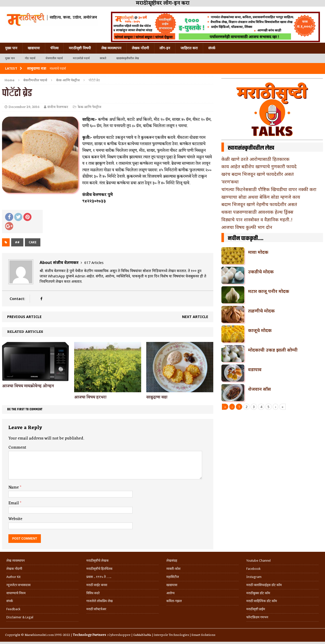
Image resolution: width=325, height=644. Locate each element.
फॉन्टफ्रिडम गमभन (257, 617)
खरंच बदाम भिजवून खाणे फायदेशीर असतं (258, 174)
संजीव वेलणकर (58, 107)
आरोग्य (170, 593)
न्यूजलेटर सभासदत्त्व (18, 585)
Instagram (254, 577)
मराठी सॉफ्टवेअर (96, 609)
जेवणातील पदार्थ (54, 58)
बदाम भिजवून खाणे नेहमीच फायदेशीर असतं (259, 204)
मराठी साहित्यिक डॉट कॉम (262, 601)
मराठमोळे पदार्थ (81, 58)
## (17, 242)
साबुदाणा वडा (157, 397)
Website (15, 519)
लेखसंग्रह (172, 561)
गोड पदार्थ (30, 58)
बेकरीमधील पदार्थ (35, 80)
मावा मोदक (258, 252)
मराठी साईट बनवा (97, 585)
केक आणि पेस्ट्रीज (90, 107)
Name (14, 488)
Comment (17, 448)
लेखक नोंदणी (140, 48)
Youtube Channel (258, 561)
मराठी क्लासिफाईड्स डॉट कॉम (264, 585)
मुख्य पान (11, 48)
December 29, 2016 (24, 107)
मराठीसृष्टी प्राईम (256, 609)
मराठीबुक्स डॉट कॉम (258, 593)
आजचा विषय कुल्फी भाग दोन (247, 227)
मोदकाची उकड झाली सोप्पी (273, 350)
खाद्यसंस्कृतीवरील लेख (128, 58)
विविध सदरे (93, 593)
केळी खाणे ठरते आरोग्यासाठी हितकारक (255, 159)
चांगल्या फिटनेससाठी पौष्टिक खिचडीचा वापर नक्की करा (269, 189)
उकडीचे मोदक (261, 272)
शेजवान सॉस (259, 389)
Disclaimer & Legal (20, 617)
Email (14, 503)
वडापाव (255, 369)
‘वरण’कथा (230, 182)
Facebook (253, 569)
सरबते (103, 58)
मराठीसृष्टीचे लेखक (97, 561)
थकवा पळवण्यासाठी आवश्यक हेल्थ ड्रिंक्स (257, 212)
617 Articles (94, 263)
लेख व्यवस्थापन (111, 48)
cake (33, 242)
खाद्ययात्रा (34, 48)
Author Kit (13, 577)
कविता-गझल (174, 601)
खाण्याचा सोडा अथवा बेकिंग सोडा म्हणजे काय (261, 197)
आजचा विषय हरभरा (90, 397)
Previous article (24, 317)
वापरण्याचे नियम (16, 593)
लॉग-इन (165, 48)
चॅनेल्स (54, 48)
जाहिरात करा (189, 48)
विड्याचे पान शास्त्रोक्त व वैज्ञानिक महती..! (257, 219)
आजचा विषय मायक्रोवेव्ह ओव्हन (28, 386)
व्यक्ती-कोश (173, 569)
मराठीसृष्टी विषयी (80, 48)
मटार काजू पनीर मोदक (269, 291)
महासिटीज (173, 577)
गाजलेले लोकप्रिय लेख (100, 601)
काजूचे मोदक (260, 330)
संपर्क (212, 48)
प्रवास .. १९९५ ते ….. (99, 577)
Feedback (13, 609)
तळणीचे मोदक (261, 311)
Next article (195, 317)
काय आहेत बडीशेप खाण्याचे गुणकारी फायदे (259, 166)
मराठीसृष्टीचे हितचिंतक (99, 569)
